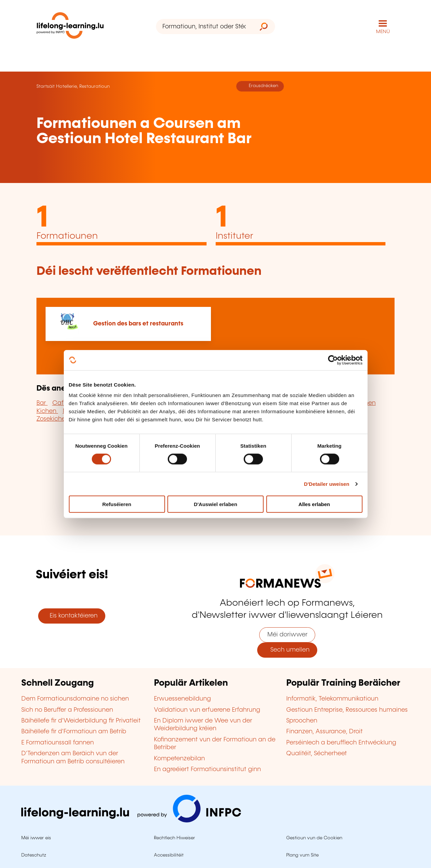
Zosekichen (53, 419)
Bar (42, 403)
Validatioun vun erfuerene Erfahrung (207, 710)
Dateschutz (34, 855)
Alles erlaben (314, 504)
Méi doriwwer (287, 635)
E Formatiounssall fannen (58, 743)
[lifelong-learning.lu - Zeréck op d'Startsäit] (70, 27)
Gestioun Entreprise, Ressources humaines (347, 710)
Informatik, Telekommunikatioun (332, 699)
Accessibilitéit (169, 855)
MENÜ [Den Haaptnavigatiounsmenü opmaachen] (383, 32)
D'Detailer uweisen (327, 484)
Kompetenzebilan (179, 759)
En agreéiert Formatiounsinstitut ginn (207, 769)
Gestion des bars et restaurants (138, 324)
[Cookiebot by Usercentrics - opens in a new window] (333, 360)
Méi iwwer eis (36, 838)
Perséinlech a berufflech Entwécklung (341, 743)
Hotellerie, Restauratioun (83, 86)
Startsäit (46, 86)
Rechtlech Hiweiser (174, 838)
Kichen (47, 411)
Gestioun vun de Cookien (314, 838)
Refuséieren (117, 504)
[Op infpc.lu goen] (131, 821)
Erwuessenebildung (182, 699)
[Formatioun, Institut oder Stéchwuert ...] (204, 27)
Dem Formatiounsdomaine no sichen (75, 699)
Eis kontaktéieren (72, 616)
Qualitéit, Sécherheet (317, 754)
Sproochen (302, 721)
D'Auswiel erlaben (215, 504)
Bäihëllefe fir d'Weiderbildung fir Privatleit (81, 721)
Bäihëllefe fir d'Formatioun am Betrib (74, 732)
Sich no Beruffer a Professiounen (67, 710)
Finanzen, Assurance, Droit (325, 732)
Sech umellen (287, 650)
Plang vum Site (302, 855)
